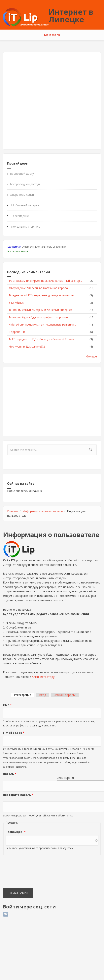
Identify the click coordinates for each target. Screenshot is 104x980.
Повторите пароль (18, 795)
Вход (43, 695)
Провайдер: (16, 832)
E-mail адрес (14, 733)
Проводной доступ (23, 174)
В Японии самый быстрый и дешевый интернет (41, 310)
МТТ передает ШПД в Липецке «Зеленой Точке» (42, 339)
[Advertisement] (45, 101)
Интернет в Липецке (71, 15)
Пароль (10, 774)
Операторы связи (22, 195)
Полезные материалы (26, 227)
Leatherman (14, 247)
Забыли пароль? (65, 695)
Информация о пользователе (43, 511)
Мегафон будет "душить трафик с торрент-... (39, 317)
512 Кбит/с (16, 303)
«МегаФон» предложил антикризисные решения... (42, 324)
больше (92, 356)
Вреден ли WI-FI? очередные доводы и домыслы (41, 295)
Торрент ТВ (17, 332)
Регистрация (24, 695)
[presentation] (19, 872)
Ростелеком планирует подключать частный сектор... (45, 281)
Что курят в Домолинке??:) (27, 346)
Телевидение (20, 216)
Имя (7, 705)
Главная (13, 511)
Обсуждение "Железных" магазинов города (38, 288)
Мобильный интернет (26, 205)
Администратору (43, 677)
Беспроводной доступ (25, 184)
